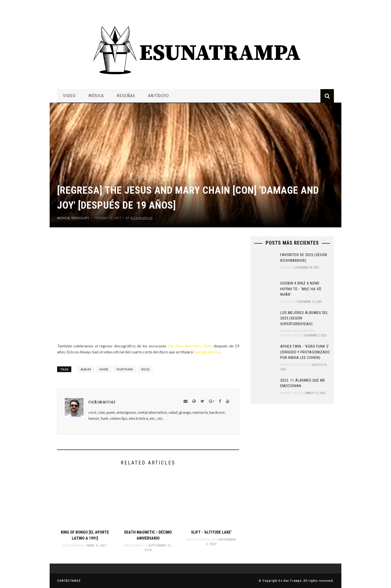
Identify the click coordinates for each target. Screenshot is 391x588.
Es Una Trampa (290, 581)
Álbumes (286, 268)
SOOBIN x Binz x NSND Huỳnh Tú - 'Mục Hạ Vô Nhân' (301, 289)
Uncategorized (291, 335)
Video (69, 96)
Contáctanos (69, 581)
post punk (125, 369)
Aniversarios (73, 546)
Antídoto (158, 96)
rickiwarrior (142, 218)
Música (96, 96)
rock (146, 369)
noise (104, 369)
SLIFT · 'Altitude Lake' (211, 532)
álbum (86, 369)
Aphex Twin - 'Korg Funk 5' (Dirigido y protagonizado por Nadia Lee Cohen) (305, 352)
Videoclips (80, 218)
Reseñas (126, 96)
